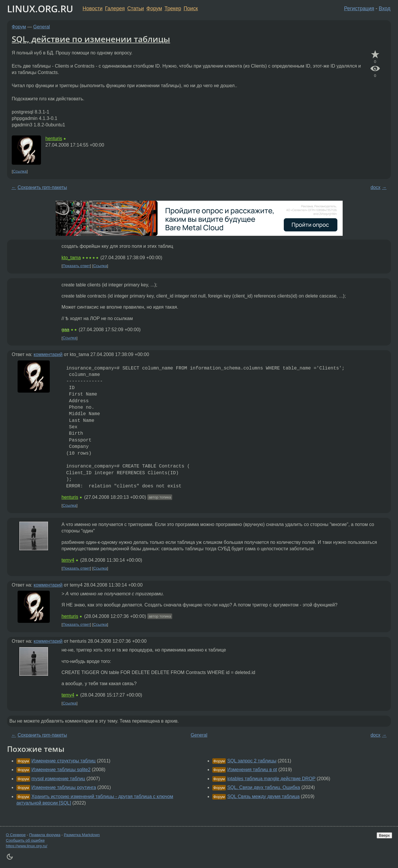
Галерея (115, 8)
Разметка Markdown (82, 835)
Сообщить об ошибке (25, 840)
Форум (154, 8)
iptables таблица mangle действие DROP (271, 779)
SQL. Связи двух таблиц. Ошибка (264, 787)
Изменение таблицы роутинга (64, 787)
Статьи (135, 8)
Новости (93, 8)
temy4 (68, 560)
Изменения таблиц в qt (252, 770)
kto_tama (71, 258)
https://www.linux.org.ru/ (27, 846)
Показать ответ (76, 266)
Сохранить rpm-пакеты (42, 187)
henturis (54, 139)
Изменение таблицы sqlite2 (61, 770)
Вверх (384, 835)
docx (375, 187)
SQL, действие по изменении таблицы (91, 39)
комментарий (48, 354)
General (42, 27)
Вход (385, 8)
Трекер (173, 8)
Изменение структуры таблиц (63, 761)
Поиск (191, 8)
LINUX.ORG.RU (40, 9)
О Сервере (16, 835)
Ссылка (20, 171)
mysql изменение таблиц (58, 779)
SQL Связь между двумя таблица (263, 796)
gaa (65, 330)
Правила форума (45, 835)
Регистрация (359, 8)
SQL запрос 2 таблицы (252, 761)
